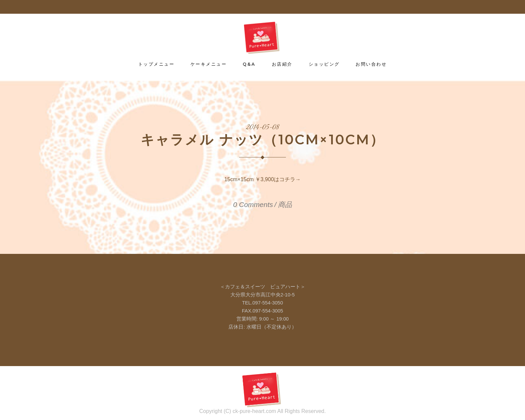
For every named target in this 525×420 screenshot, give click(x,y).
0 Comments (253, 204)
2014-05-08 (263, 128)
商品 (285, 204)
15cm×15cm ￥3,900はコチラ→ (262, 179)
